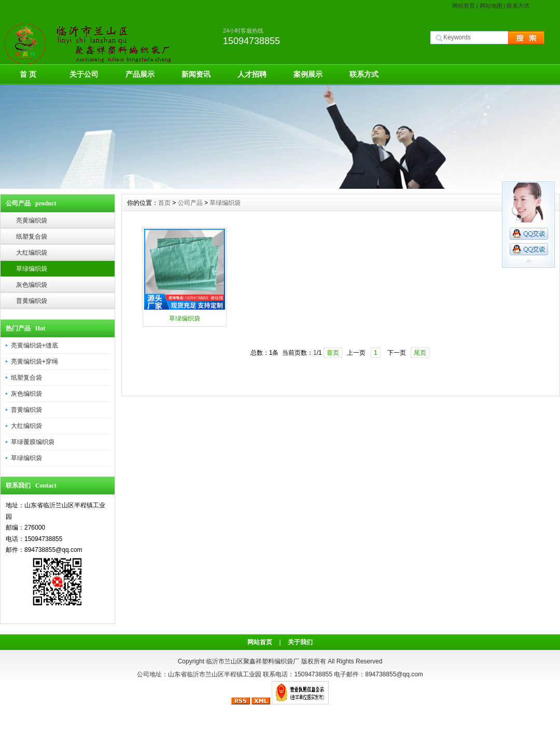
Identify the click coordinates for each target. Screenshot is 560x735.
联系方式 (518, 6)
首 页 (28, 74)
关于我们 (300, 642)
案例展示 (308, 74)
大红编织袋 (32, 253)
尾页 (420, 353)
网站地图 (491, 6)
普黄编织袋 (32, 301)
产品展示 (140, 74)
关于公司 (84, 74)
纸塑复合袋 (32, 237)
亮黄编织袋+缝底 (34, 345)
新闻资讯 (196, 74)
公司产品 (190, 203)
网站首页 (464, 6)
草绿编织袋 (32, 269)
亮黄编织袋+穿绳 (34, 362)
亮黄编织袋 (32, 220)
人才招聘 (252, 74)
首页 (164, 203)
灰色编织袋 (32, 285)
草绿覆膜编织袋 (33, 442)
